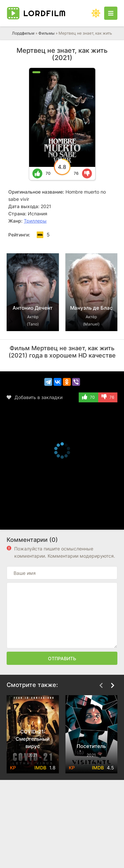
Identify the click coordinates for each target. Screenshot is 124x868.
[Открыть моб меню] (111, 13)
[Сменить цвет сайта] (96, 13)
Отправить (62, 658)
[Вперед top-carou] (112, 243)
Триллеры (35, 221)
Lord (44, 13)
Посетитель (91, 746)
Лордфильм (23, 33)
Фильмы (46, 33)
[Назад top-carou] (101, 243)
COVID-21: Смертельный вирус (33, 739)
